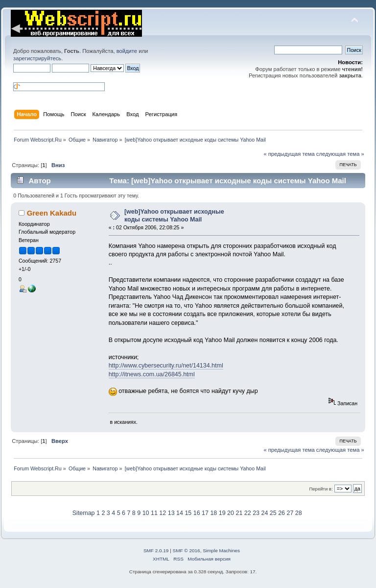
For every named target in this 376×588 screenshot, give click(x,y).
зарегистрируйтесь (37, 58)
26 (282, 513)
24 (264, 513)
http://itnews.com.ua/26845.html (152, 374)
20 (231, 513)
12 (163, 513)
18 (213, 513)
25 (273, 513)
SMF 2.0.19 (156, 551)
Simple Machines (221, 551)
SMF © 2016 (187, 551)
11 (154, 513)
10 (146, 513)
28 (299, 513)
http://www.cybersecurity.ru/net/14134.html (166, 366)
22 (248, 513)
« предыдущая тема (289, 154)
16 (197, 513)
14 (180, 513)
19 (222, 513)
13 (171, 513)
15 (188, 513)
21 (239, 513)
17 (205, 513)
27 (290, 513)
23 (256, 513)
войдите (127, 51)
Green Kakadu (52, 213)
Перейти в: (321, 489)
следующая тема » (340, 154)
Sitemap (84, 513)
